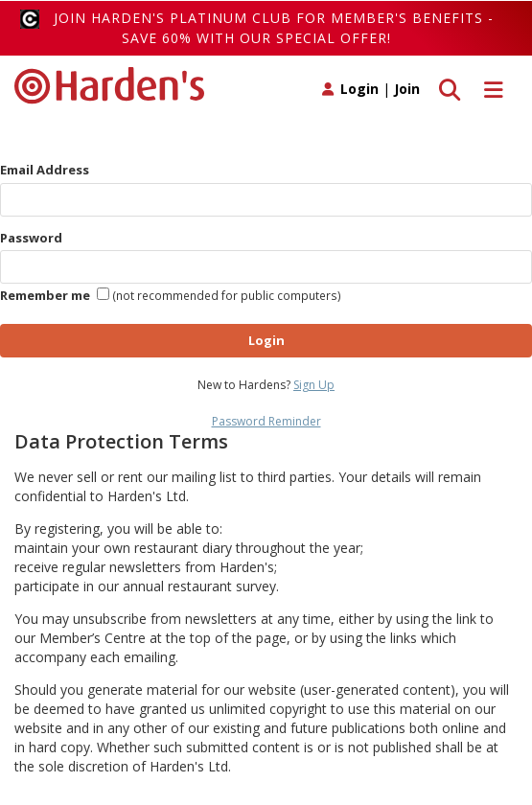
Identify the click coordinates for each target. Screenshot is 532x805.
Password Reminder (266, 421)
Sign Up (314, 385)
